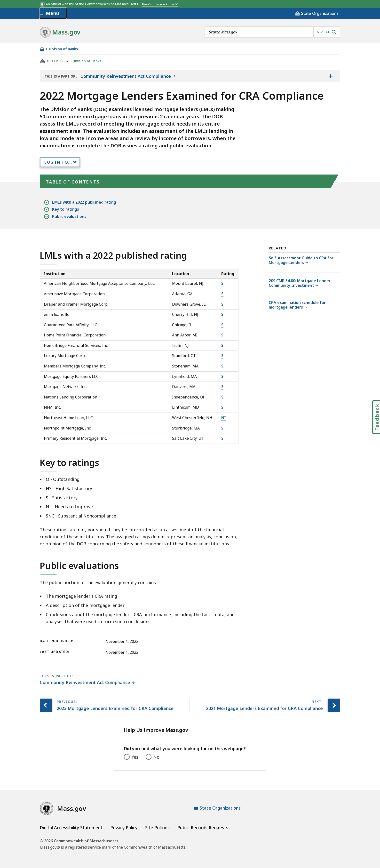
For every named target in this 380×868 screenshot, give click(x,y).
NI (224, 418)
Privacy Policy (124, 828)
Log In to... (58, 162)
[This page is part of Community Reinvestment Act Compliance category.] (87, 683)
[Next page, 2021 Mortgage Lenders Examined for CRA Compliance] (334, 705)
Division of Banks (63, 49)
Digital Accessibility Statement (71, 828)
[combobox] (272, 32)
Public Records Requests (203, 828)
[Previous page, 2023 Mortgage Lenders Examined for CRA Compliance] (46, 705)
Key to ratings (66, 209)
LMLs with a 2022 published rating (84, 202)
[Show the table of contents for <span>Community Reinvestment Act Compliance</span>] (331, 76)
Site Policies (157, 828)
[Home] (42, 49)
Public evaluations (69, 217)
